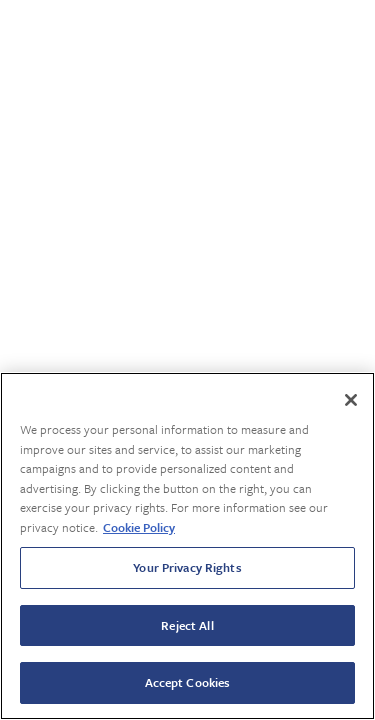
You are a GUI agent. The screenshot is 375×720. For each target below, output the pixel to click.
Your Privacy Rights (187, 567)
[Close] (351, 400)
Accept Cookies (188, 682)
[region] (187, 546)
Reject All (187, 625)
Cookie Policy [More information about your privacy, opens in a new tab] (139, 527)
